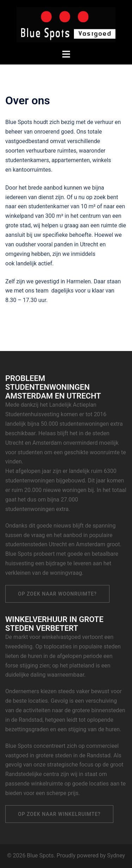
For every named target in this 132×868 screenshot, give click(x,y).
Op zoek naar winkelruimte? (59, 814)
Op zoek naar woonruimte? (57, 594)
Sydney (116, 855)
